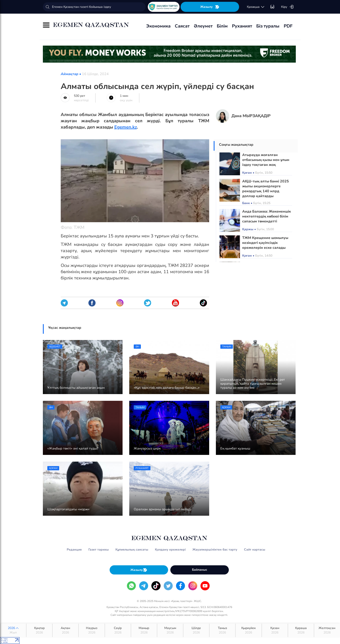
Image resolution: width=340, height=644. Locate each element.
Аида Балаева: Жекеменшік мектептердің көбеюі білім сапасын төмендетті (267, 216)
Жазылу (210, 7)
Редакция (74, 550)
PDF (288, 26)
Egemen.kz (126, 127)
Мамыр (144, 630)
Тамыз (222, 630)
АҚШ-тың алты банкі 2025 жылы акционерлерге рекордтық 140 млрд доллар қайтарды (266, 189)
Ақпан (65, 630)
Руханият (242, 26)
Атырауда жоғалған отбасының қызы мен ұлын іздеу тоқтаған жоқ (266, 160)
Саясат (182, 26)
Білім (222, 26)
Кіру (287, 7)
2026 (13, 630)
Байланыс (200, 570)
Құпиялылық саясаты (132, 550)
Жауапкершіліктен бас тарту (215, 550)
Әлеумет (203, 26)
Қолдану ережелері (170, 550)
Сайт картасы (255, 550)
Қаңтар (39, 630)
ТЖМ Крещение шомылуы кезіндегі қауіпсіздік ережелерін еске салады (265, 243)
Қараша (301, 630)
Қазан (275, 630)
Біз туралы (268, 26)
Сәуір (118, 630)
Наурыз (92, 630)
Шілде (196, 630)
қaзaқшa (256, 7)
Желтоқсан (327, 630)
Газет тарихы (99, 550)
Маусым (170, 630)
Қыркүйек (248, 630)
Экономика (158, 26)
